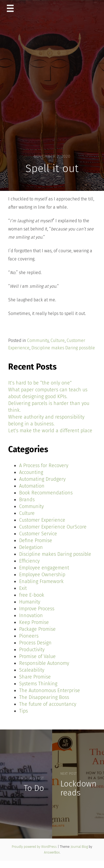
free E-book (32, 595)
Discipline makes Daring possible (63, 348)
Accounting (31, 472)
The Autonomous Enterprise (50, 690)
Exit (23, 588)
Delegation (31, 547)
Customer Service (38, 534)
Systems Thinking (38, 684)
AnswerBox (52, 852)
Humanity (30, 602)
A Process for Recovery (44, 465)
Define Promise (36, 540)
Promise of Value (37, 656)
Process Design (35, 643)
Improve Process (37, 609)
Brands (27, 500)
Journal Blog (80, 847)
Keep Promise (34, 622)
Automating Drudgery (42, 479)
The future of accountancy (48, 704)
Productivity (32, 650)
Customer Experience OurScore (53, 527)
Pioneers (29, 636)
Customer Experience (42, 520)
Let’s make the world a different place (50, 431)
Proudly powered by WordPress (35, 847)
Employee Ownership (42, 575)
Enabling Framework (41, 581)
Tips (23, 711)
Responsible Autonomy (44, 663)
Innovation (31, 615)
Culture (58, 340)
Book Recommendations (46, 493)
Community (38, 340)
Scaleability (32, 670)
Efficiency (29, 561)
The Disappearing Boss (44, 697)
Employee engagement (44, 568)
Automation (32, 486)
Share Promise (35, 677)
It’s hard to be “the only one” (40, 383)
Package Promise (37, 629)
